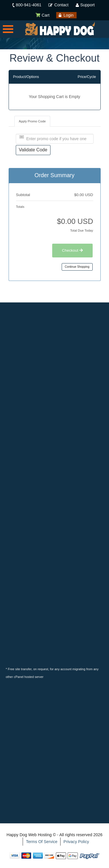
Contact (61, 5)
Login (68, 15)
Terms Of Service (42, 842)
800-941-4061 (29, 5)
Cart (42, 15)
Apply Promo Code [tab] (32, 121)
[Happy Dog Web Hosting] (60, 29)
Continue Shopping (77, 267)
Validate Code (33, 150)
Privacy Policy (76, 842)
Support (87, 5)
